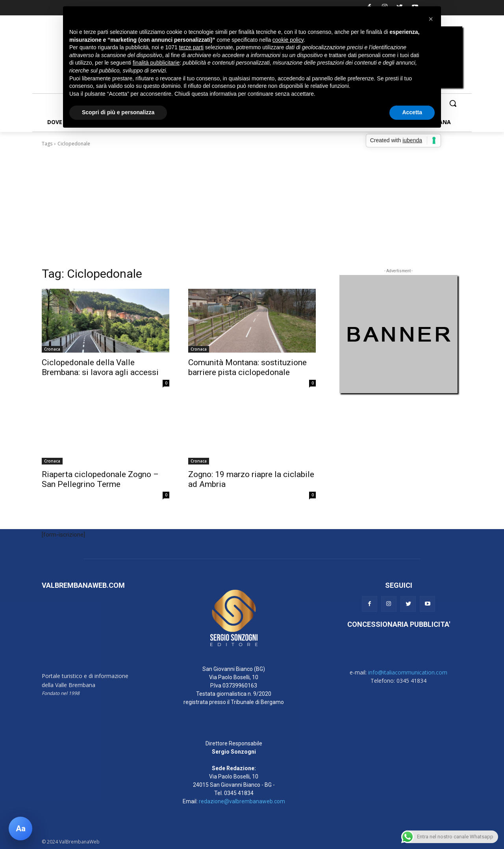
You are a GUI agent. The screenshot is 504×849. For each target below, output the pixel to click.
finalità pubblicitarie (156, 63)
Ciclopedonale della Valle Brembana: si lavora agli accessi (100, 367)
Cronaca (52, 349)
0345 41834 (239, 793)
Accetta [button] (412, 112)
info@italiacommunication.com (408, 672)
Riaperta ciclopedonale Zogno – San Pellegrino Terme (100, 479)
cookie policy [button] (288, 40)
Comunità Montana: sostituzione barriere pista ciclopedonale (247, 367)
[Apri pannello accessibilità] (20, 829)
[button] (453, 103)
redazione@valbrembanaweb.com (242, 801)
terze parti (191, 47)
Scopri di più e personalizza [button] (118, 112)
